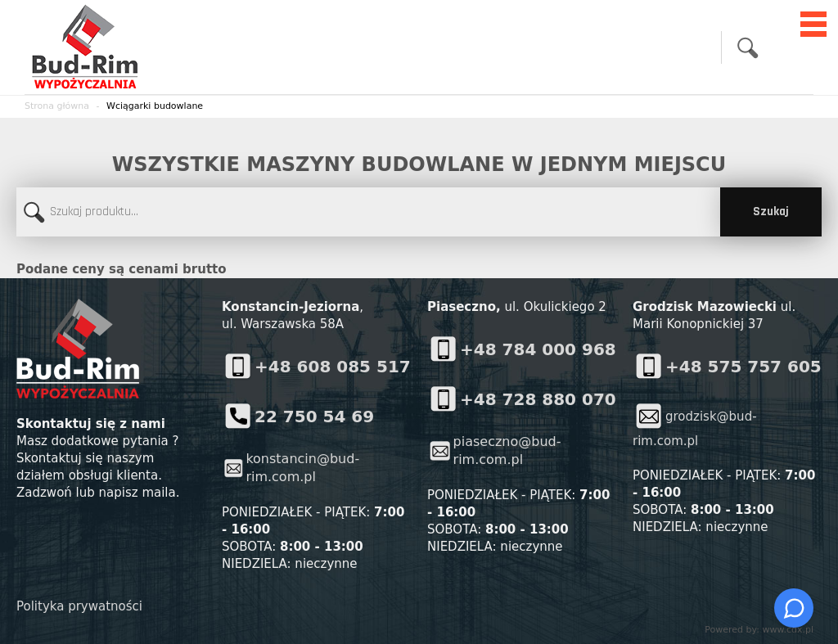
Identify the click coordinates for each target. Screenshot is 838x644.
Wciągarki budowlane (155, 106)
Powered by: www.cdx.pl (759, 630)
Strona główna (57, 106)
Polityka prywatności (79, 606)
